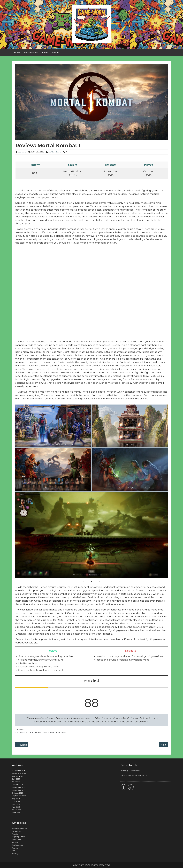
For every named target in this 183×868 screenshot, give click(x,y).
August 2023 (17, 799)
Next (163, 745)
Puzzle (15, 842)
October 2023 (18, 793)
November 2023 (19, 790)
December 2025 (19, 771)
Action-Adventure (19, 828)
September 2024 (19, 773)
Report (15, 848)
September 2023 (19, 796)
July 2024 (16, 779)
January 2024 (18, 785)
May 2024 (16, 782)
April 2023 (16, 807)
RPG (14, 851)
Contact (56, 52)
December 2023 (19, 787)
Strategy (16, 853)
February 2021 (18, 813)
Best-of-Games (31, 52)
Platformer (17, 839)
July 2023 (16, 801)
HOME (17, 52)
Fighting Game (55, 152)
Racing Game (18, 845)
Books (45, 52)
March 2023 (17, 810)
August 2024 (17, 776)
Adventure (16, 831)
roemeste (22, 152)
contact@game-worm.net (137, 775)
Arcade (15, 834)
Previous (22, 745)
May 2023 (16, 804)
